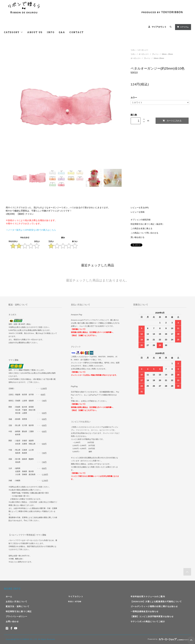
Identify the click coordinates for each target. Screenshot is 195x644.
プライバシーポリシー (17, 616)
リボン (133, 50)
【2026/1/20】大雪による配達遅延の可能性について (156, 602)
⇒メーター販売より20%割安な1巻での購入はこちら (31, 230)
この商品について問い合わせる (144, 233)
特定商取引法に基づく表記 (19, 611)
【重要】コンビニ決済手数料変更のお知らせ (152, 616)
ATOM (78, 602)
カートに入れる (172, 121)
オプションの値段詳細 (141, 220)
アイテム (183, 27)
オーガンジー (143, 50)
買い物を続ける (138, 237)
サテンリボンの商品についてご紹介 (148, 622)
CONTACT (77, 32)
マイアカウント (159, 27)
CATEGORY (13, 32)
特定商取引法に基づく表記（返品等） (147, 224)
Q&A (62, 32)
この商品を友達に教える (141, 229)
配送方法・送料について (18, 606)
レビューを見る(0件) (140, 208)
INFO (51, 32)
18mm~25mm (159, 58)
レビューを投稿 (138, 212)
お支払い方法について (17, 602)
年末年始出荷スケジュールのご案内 (148, 597)
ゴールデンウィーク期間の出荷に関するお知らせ (154, 606)
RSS (70, 602)
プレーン (155, 54)
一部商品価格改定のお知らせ (145, 611)
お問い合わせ (12, 622)
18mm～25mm (167, 54)
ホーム (9, 597)
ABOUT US (35, 32)
